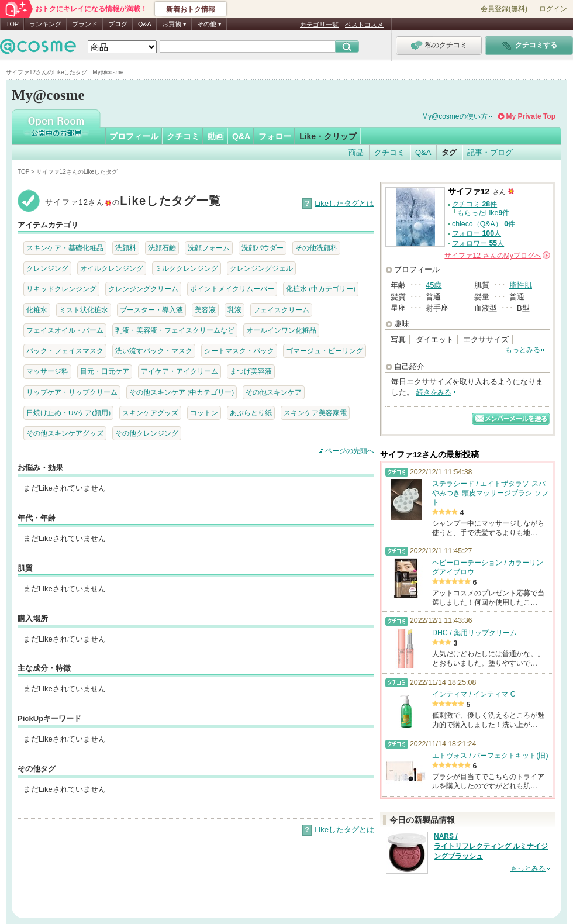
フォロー (275, 136)
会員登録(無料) (504, 9)
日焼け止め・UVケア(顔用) (68, 413)
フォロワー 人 (478, 243)
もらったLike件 (484, 213)
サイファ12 (469, 192)
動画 (216, 136)
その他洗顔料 (316, 248)
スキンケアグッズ (150, 413)
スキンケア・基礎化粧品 (65, 248)
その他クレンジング (147, 433)
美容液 (205, 310)
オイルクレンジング (112, 268)
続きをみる (434, 392)
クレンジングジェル (261, 268)
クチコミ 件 (474, 204)
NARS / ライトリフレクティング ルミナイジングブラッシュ (491, 846)
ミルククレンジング (187, 268)
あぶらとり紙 (251, 413)
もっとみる (523, 350)
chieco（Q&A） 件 (484, 224)
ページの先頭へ (350, 451)
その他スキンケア (274, 392)
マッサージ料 (47, 371)
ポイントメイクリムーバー (232, 289)
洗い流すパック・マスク (154, 351)
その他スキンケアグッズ (65, 433)
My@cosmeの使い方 (455, 116)
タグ (449, 152)
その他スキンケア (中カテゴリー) (182, 392)
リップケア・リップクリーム (72, 392)
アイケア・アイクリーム (180, 371)
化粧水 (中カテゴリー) (321, 289)
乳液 (234, 310)
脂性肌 (521, 285)
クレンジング (47, 268)
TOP (12, 24)
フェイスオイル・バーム (65, 330)
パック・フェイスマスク (65, 351)
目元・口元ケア (105, 371)
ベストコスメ (364, 25)
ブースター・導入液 (151, 310)
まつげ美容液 (251, 371)
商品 (356, 152)
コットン (204, 413)
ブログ (118, 24)
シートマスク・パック (239, 351)
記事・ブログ (490, 152)
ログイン (553, 9)
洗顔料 (126, 248)
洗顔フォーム (209, 248)
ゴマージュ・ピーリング (325, 351)
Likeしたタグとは (344, 203)
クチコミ (183, 136)
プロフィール (134, 136)
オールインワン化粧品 (281, 330)
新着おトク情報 (191, 9)
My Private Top (531, 116)
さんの (497, 256)
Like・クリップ (328, 136)
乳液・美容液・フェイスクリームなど (175, 330)
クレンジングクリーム (143, 289)
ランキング (45, 24)
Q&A (145, 24)
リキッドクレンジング (61, 289)
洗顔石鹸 (162, 248)
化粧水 (37, 310)
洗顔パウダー (263, 248)
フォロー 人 (477, 233)
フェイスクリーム (281, 310)
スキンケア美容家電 (315, 413)
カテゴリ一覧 (319, 25)
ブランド (85, 24)
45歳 (434, 285)
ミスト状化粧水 (84, 310)
